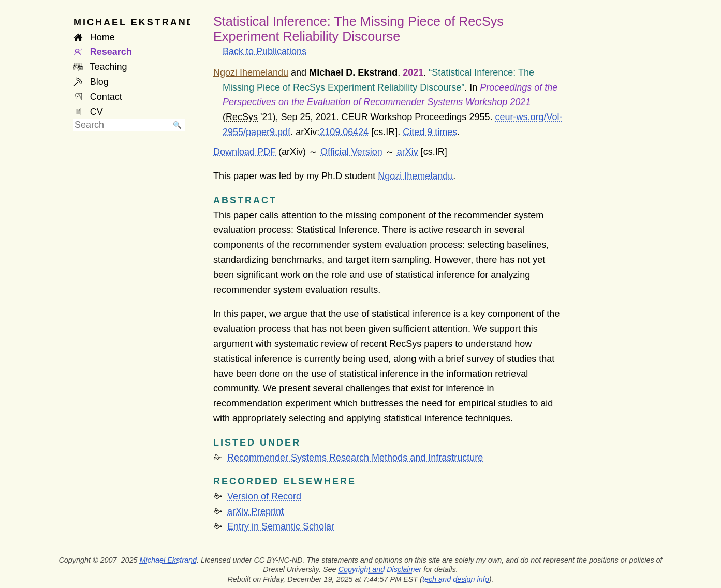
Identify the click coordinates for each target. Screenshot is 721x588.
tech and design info (456, 579)
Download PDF (245, 152)
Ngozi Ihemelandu (415, 176)
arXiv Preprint (255, 511)
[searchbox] (122, 125)
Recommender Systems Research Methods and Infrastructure (355, 458)
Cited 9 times (430, 132)
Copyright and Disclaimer (380, 569)
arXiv (408, 152)
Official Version (351, 152)
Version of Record (264, 496)
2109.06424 (344, 132)
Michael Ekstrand (168, 560)
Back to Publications (264, 51)
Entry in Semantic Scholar (281, 526)
